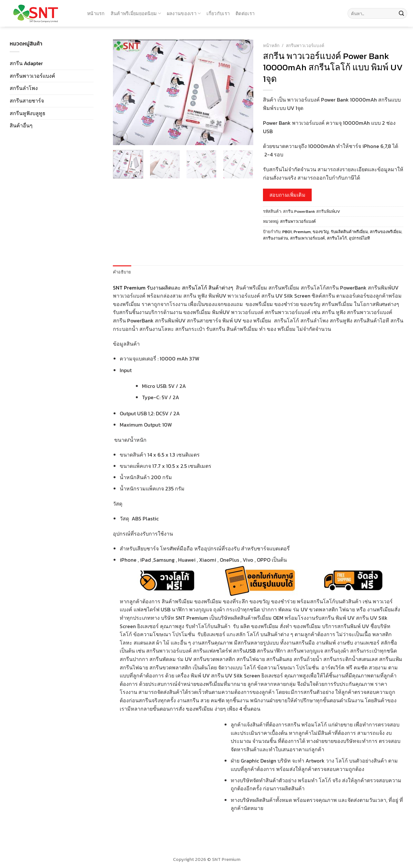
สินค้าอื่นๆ (21, 125)
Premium (302, 232)
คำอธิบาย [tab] (122, 272)
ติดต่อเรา (245, 13)
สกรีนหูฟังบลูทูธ (28, 113)
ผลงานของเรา (184, 13)
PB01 (287, 232)
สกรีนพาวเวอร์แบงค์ (32, 76)
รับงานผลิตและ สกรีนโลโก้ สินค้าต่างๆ (191, 288)
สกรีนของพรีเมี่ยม (386, 232)
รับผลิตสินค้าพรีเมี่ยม (349, 232)
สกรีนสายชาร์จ (27, 101)
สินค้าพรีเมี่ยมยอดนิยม (136, 13)
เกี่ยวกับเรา (218, 13)
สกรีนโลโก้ (337, 238)
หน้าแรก (96, 13)
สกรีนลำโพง (24, 88)
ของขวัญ (321, 232)
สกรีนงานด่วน (276, 238)
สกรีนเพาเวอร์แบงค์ (307, 238)
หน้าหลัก (271, 45)
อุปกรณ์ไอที (359, 238)
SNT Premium (129, 288)
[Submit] (401, 14)
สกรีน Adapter (26, 63)
